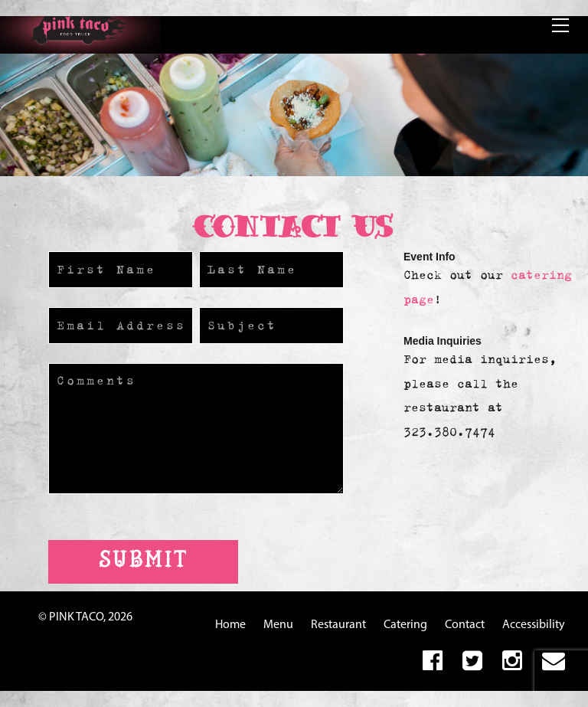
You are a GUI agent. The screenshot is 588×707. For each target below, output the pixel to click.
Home (230, 625)
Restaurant (338, 625)
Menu (278, 625)
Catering (405, 625)
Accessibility (534, 625)
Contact (465, 625)
